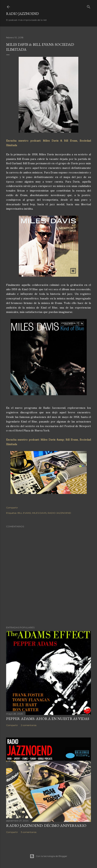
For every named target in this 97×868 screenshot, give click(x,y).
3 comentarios (29, 832)
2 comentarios (29, 725)
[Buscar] (89, 6)
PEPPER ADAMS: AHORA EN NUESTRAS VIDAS (48, 719)
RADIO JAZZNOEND (22, 14)
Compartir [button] (12, 508)
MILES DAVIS (39, 513)
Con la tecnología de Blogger (48, 856)
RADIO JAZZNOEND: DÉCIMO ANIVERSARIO (46, 826)
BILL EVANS (24, 513)
